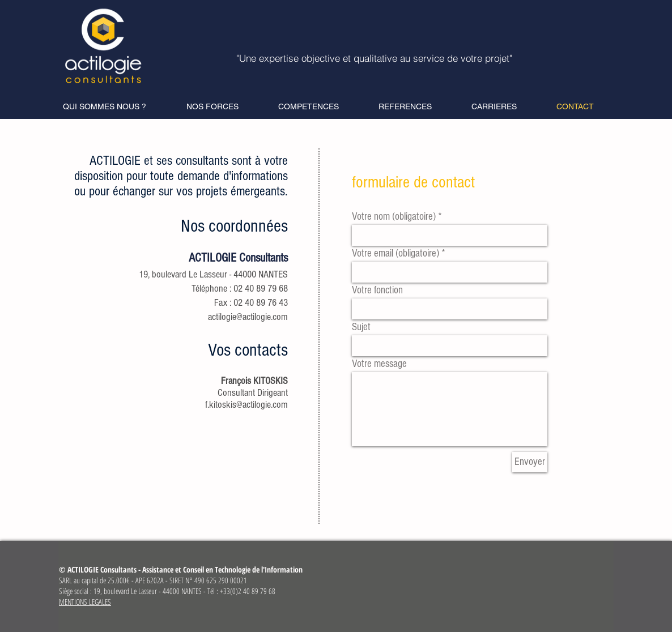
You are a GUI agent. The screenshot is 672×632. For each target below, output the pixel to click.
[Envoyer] (530, 462)
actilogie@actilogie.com (248, 317)
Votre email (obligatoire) (395, 253)
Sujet (361, 327)
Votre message (379, 364)
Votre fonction (377, 290)
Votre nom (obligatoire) (394, 217)
